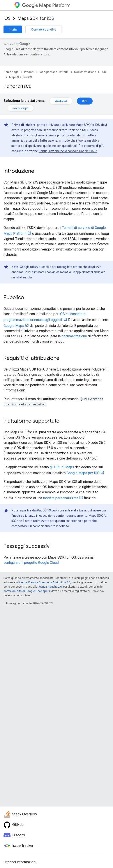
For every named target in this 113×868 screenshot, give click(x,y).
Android (61, 101)
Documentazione (85, 72)
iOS (7, 18)
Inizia (13, 29)
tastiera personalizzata (61, 498)
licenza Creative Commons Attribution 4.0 (44, 582)
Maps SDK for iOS (36, 18)
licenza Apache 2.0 (50, 587)
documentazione (74, 336)
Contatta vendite (44, 29)
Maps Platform (46, 5)
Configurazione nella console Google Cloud (68, 151)
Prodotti (29, 72)
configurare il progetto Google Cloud (31, 563)
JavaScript (20, 108)
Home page (11, 72)
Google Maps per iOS (83, 473)
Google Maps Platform (54, 72)
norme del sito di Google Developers (27, 591)
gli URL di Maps (62, 467)
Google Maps (14, 326)
